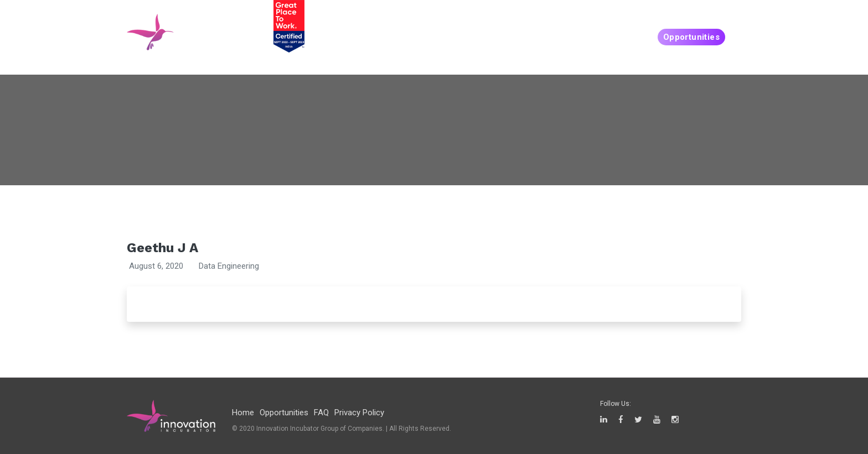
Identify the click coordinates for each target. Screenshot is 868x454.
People (520, 37)
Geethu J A (162, 248)
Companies (618, 37)
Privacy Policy (359, 413)
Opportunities (691, 37)
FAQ (321, 413)
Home (243, 413)
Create (565, 37)
